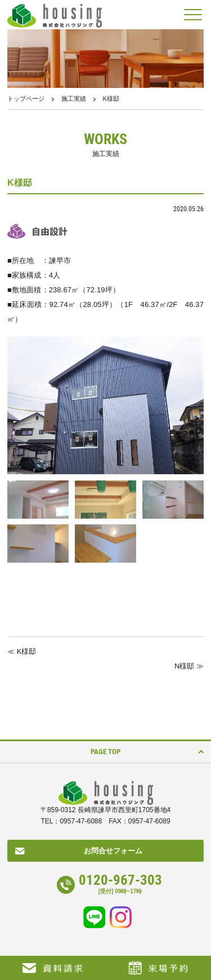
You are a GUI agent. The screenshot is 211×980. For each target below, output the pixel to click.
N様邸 (184, 666)
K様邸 (27, 651)
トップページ (26, 99)
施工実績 (74, 99)
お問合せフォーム (113, 851)
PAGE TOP (105, 752)
